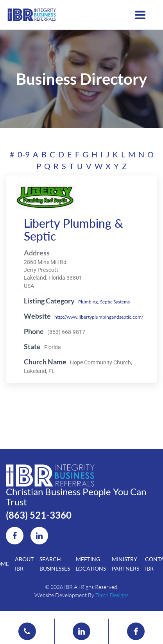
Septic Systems (115, 302)
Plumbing (88, 302)
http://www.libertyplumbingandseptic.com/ (99, 317)
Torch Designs (112, 595)
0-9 (24, 154)
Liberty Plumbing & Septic (73, 229)
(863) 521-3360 (39, 515)
